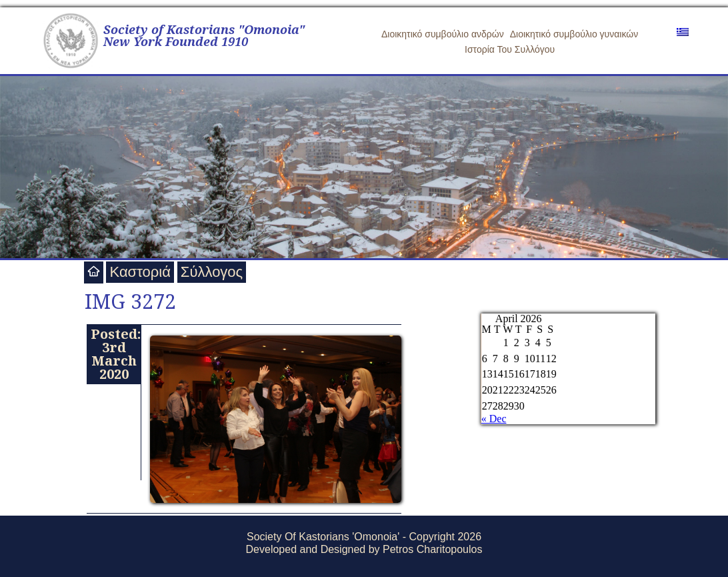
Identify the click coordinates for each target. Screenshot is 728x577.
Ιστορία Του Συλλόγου (510, 49)
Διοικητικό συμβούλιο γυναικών (574, 34)
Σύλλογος (212, 272)
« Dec (494, 419)
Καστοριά (140, 272)
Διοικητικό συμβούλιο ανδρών (443, 34)
